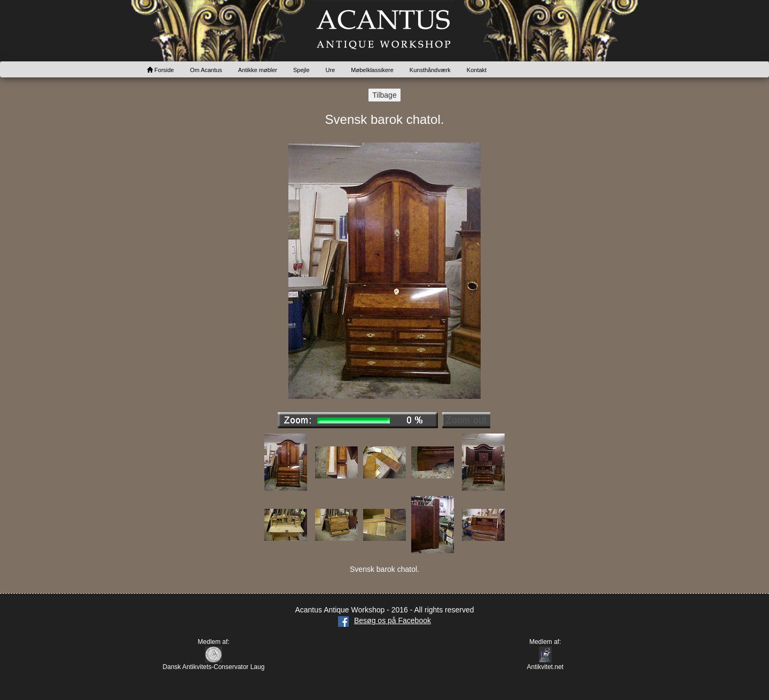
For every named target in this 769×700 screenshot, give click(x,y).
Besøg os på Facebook (384, 620)
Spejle (301, 70)
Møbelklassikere (372, 70)
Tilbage (384, 95)
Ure (331, 70)
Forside (160, 70)
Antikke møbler (258, 70)
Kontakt (477, 70)
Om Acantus (206, 70)
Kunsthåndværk (430, 70)
